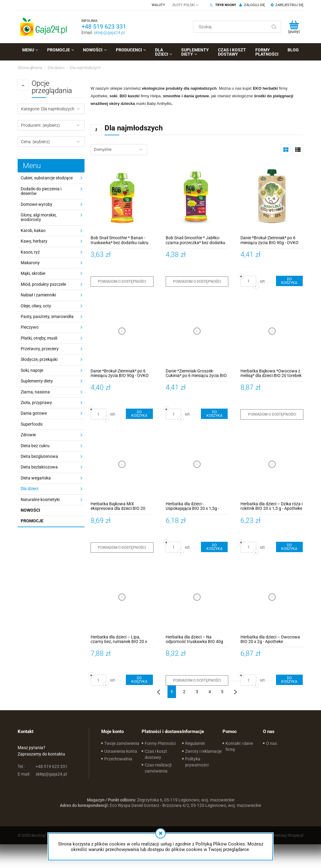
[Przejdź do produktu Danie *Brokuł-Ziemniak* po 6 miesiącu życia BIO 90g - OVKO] (272, 198)
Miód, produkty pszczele (43, 284)
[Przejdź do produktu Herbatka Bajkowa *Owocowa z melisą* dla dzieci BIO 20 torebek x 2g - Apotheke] (272, 331)
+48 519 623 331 (104, 26)
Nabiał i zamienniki (38, 295)
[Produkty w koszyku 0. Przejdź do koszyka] (294, 27)
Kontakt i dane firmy (239, 746)
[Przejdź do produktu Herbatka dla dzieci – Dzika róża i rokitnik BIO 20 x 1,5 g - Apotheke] (272, 464)
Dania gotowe (34, 413)
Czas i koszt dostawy (156, 754)
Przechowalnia (118, 759)
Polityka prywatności (197, 762)
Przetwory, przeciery (40, 349)
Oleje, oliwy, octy (36, 306)
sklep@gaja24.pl (109, 33)
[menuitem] (30, 50)
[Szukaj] (274, 27)
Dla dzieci (29, 489)
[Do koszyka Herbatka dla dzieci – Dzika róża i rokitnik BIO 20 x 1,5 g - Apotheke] (289, 547)
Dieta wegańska (36, 478)
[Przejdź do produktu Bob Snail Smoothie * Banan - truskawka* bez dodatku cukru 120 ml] (122, 198)
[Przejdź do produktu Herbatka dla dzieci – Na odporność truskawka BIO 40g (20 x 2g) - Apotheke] (197, 597)
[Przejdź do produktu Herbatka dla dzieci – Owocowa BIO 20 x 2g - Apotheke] (272, 597)
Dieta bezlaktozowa (39, 467)
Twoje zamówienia (122, 743)
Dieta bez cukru (35, 446)
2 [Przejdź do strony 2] (184, 692)
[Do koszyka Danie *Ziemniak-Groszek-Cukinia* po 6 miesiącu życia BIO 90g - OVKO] (214, 414)
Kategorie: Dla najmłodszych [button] (48, 109)
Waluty (158, 5)
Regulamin (195, 743)
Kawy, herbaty (34, 241)
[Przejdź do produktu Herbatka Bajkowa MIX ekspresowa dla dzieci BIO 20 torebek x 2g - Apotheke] (122, 464)
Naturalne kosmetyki (40, 500)
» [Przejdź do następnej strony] (235, 690)
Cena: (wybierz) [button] (35, 142)
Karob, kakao (33, 230)
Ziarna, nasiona (35, 392)
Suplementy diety (37, 381)
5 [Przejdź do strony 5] (222, 692)
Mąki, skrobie (33, 273)
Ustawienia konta (121, 751)
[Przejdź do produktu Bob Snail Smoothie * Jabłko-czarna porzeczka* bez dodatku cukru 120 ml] (197, 198)
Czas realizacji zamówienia (158, 768)
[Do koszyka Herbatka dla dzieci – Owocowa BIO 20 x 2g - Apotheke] (289, 680)
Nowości (30, 510)
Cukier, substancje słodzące (47, 178)
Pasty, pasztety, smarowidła (47, 316)
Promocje (32, 521)
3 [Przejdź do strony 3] (197, 692)
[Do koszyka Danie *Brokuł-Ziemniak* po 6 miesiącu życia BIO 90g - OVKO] (289, 281)
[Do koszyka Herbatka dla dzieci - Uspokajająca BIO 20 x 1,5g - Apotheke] (214, 547)
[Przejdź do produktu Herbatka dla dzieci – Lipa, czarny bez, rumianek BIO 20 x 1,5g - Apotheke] (122, 597)
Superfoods (32, 424)
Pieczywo (30, 327)
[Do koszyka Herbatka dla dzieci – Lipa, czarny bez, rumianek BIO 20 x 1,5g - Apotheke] (139, 680)
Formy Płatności (160, 743)
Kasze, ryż (30, 252)
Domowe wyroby (36, 204)
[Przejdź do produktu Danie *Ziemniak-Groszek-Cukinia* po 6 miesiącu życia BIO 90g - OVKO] (197, 331)
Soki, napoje (32, 370)
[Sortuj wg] (119, 150)
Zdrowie (28, 435)
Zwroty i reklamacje (203, 751)
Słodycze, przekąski (39, 359)
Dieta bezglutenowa (39, 456)
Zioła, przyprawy (36, 403)
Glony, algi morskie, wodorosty (39, 217)
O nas (271, 743)
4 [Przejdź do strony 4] (210, 692)
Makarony (30, 263)
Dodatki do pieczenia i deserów (41, 191)
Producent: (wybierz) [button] (40, 125)
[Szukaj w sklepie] (231, 27)
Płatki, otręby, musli (39, 338)
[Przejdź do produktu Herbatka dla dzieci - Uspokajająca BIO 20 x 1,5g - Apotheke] (197, 464)
